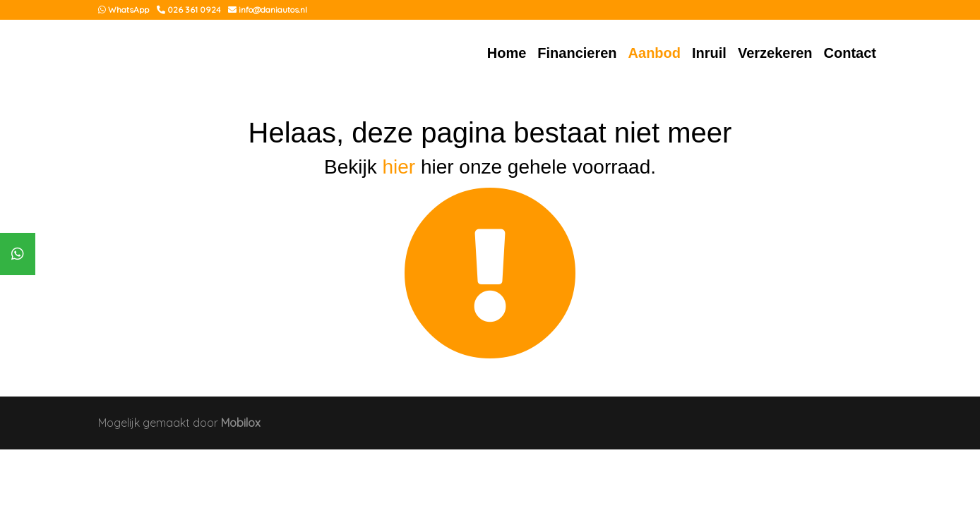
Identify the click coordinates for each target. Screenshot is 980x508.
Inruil (709, 53)
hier (399, 167)
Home (507, 53)
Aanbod (655, 53)
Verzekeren (775, 53)
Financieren (577, 53)
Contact (850, 53)
